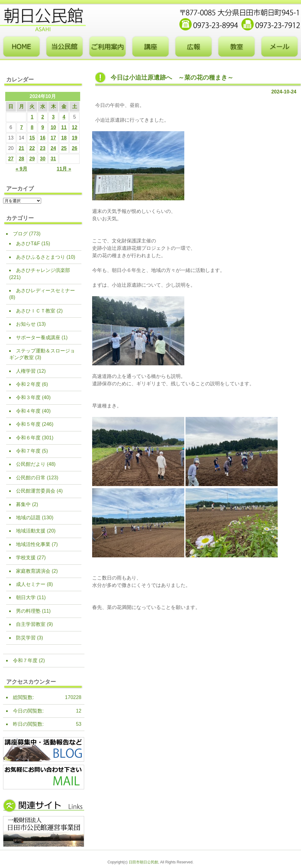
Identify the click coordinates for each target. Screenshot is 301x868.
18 (64, 138)
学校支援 (26, 558)
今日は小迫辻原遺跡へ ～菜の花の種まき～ (172, 77)
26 (75, 148)
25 (64, 148)
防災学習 (26, 638)
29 (32, 159)
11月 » (64, 169)
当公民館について (64, 47)
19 (75, 138)
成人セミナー (31, 584)
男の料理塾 (28, 611)
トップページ (21, 47)
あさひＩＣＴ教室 (36, 311)
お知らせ (26, 324)
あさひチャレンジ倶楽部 (43, 270)
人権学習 (26, 371)
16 (43, 138)
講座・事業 (150, 47)
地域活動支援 (31, 531)
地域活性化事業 (33, 544)
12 (75, 127)
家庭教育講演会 (33, 571)
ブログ (20, 234)
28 (21, 159)
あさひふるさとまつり (41, 257)
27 (11, 159)
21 (21, 148)
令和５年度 (28, 424)
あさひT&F (28, 244)
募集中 (23, 504)
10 (53, 127)
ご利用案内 (107, 47)
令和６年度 (28, 438)
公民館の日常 (31, 478)
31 (53, 159)
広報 (193, 47)
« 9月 (21, 169)
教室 (237, 47)
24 (53, 148)
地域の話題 (28, 518)
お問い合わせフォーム (279, 47)
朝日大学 (26, 597)
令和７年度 (28, 451)
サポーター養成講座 (38, 338)
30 (43, 159)
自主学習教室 (31, 624)
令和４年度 (28, 411)
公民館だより (31, 464)
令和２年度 (28, 384)
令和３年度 (28, 397)
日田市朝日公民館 (143, 862)
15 (32, 138)
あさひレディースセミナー (45, 291)
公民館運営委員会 (36, 491)
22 (32, 148)
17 (53, 138)
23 (43, 148)
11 (64, 127)
